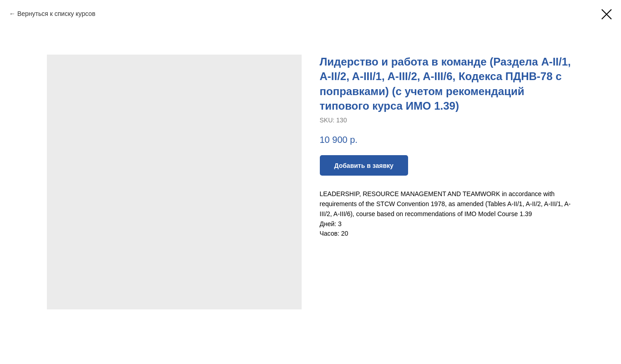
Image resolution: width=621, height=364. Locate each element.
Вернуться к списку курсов (56, 14)
